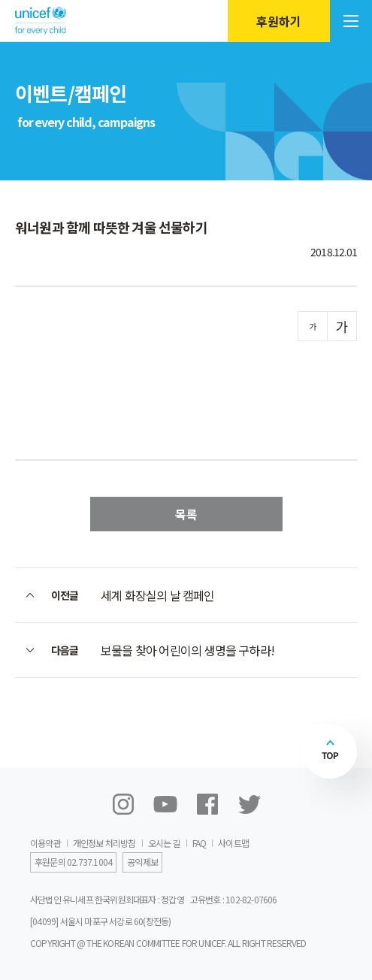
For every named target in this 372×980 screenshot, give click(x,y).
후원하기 (279, 21)
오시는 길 (164, 843)
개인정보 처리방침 (104, 843)
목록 (186, 514)
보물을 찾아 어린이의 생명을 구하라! (188, 650)
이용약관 (45, 843)
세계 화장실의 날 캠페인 (158, 595)
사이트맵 (233, 843)
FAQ (200, 843)
